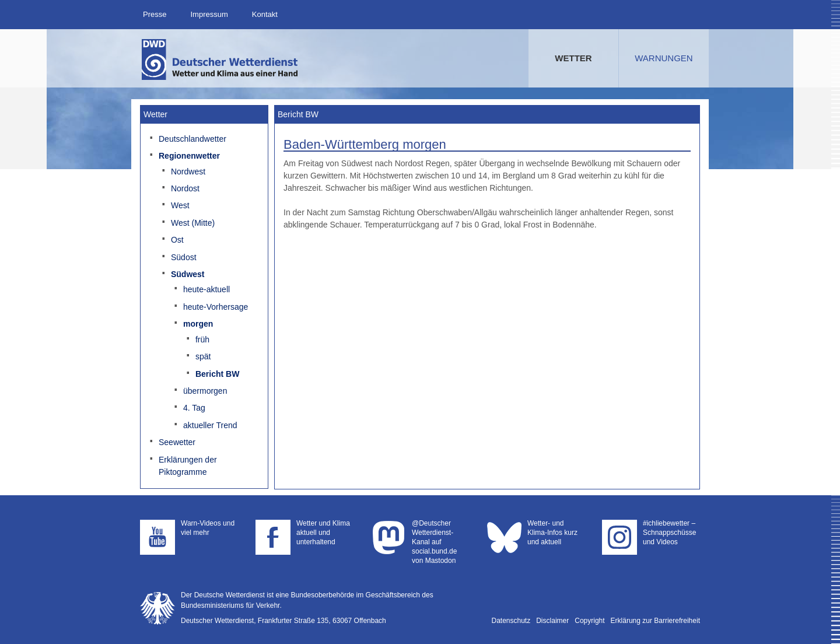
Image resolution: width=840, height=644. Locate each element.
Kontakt (265, 14)
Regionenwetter (189, 156)
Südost (184, 257)
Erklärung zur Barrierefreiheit (655, 621)
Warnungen (664, 58)
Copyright (589, 621)
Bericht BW (217, 374)
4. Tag (194, 408)
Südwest (188, 274)
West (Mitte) (193, 223)
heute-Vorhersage (216, 307)
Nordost (185, 188)
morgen (198, 324)
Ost (177, 240)
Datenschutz (511, 621)
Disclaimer (552, 621)
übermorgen (205, 391)
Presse (155, 14)
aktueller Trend (210, 425)
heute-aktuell (206, 289)
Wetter (573, 58)
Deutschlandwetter (192, 139)
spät (203, 356)
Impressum (209, 14)
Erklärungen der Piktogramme (188, 466)
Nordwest (188, 171)
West (180, 205)
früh (202, 339)
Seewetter (177, 442)
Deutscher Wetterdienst (220, 60)
